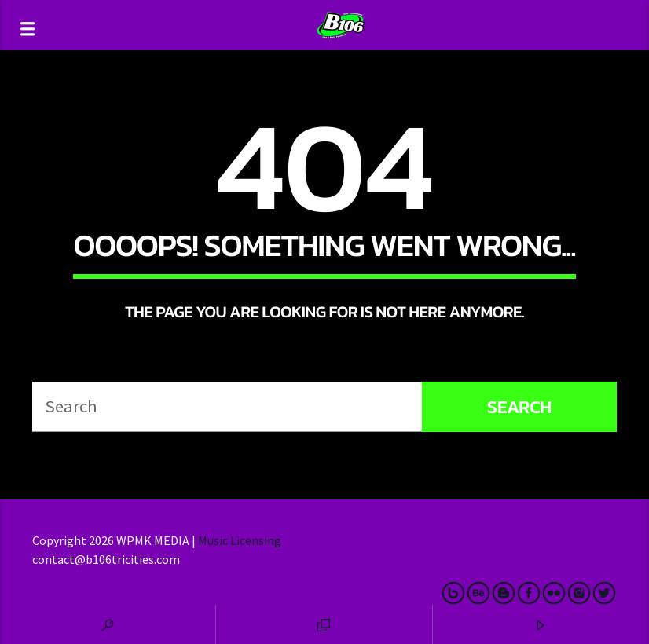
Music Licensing (241, 540)
